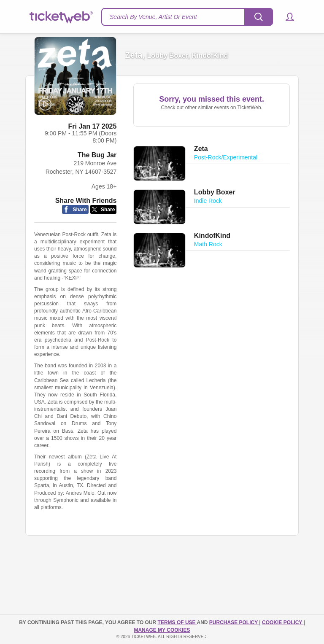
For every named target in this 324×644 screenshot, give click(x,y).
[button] (286, 17)
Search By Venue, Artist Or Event (153, 17)
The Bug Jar (97, 155)
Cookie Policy (283, 622)
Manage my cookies (162, 630)
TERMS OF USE (177, 622)
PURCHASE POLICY (234, 622)
